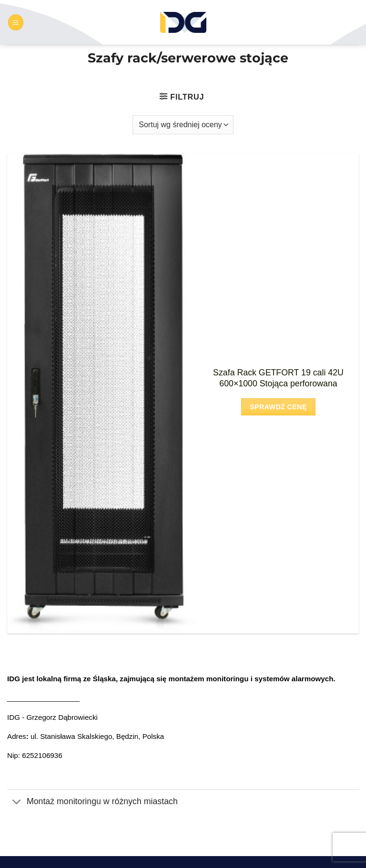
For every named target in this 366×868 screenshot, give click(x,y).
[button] (16, 22)
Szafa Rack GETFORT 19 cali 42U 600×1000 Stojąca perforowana (278, 378)
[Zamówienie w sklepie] (183, 125)
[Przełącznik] (17, 802)
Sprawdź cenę (278, 407)
